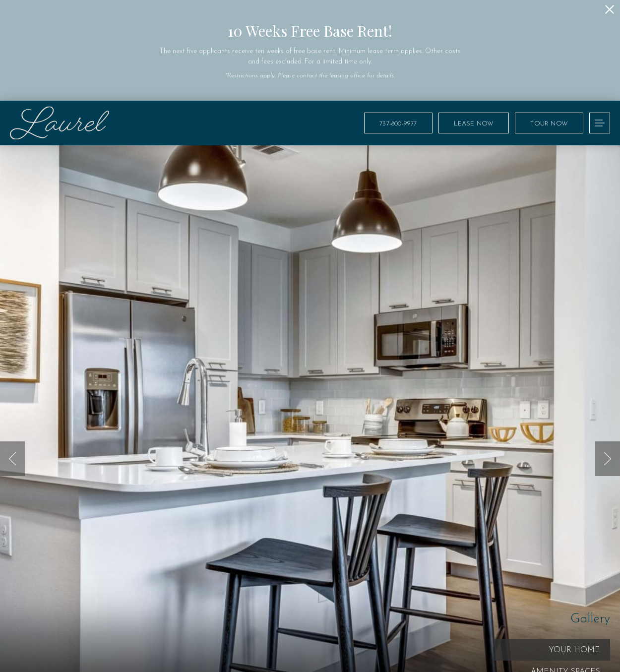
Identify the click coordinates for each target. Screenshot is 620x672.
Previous (12, 459)
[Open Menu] (600, 123)
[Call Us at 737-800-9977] (398, 123)
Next (608, 459)
